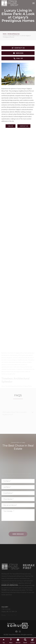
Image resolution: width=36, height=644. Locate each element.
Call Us (18, 58)
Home (5, 34)
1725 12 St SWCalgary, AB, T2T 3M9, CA (9, 612)
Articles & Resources (13, 34)
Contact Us (18, 48)
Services (18, 53)
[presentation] (18, 527)
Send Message (18, 534)
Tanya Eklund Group (15, 635)
